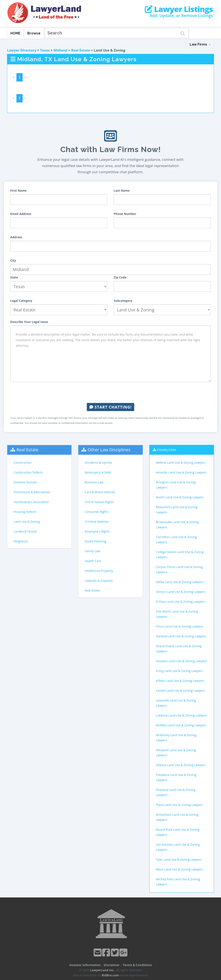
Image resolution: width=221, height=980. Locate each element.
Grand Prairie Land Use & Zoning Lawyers (179, 649)
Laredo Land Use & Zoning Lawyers (180, 691)
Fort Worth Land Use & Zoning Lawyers (177, 614)
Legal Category (21, 301)
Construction (23, 463)
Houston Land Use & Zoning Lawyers (181, 661)
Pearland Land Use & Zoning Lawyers (176, 792)
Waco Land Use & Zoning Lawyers (179, 869)
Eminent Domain (25, 482)
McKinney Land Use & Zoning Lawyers (176, 738)
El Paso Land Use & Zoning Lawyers (180, 602)
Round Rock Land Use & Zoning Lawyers (178, 832)
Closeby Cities (166, 450)
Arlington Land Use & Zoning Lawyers (176, 485)
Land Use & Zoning (27, 522)
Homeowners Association (31, 502)
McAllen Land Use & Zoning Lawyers (181, 725)
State (14, 277)
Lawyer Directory (22, 50)
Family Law (92, 551)
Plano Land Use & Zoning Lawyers (179, 805)
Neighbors (21, 541)
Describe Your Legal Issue (29, 322)
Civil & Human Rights (99, 502)
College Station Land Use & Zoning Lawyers (180, 554)
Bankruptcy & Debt (98, 472)
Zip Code (120, 277)
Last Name (122, 190)
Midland (60, 50)
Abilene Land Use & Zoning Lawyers (181, 463)
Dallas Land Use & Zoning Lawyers (180, 582)
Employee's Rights (97, 531)
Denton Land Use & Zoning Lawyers (181, 592)
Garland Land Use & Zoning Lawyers (181, 636)
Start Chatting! (110, 407)
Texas (45, 50)
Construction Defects (28, 472)
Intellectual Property (99, 571)
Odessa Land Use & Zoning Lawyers (181, 765)
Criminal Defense (97, 522)
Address (16, 237)
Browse (34, 33)
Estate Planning (95, 541)
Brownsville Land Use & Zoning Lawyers (177, 525)
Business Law (94, 482)
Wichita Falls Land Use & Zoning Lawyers (178, 882)
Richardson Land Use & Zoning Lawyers (177, 817)
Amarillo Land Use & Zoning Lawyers (181, 472)
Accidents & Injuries (98, 463)
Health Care (93, 561)
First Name (18, 190)
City (13, 260)
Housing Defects (25, 512)
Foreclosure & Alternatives (32, 492)
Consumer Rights (97, 512)
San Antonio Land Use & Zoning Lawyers (178, 847)
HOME (15, 33)
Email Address (21, 214)
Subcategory (123, 301)
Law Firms (200, 44)
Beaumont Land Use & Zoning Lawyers (177, 510)
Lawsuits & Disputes (99, 581)
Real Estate (81, 50)
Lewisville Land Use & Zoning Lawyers (176, 703)
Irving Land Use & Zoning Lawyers (179, 671)
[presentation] (110, 392)
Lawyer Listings (179, 9)
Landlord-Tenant (25, 531)
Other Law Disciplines (109, 450)
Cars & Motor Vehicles (100, 492)
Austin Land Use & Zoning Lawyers (180, 497)
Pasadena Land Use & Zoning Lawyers (176, 777)
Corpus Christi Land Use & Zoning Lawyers (179, 569)
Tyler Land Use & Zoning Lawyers (179, 859)
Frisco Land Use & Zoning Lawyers (180, 626)
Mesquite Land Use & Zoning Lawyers (176, 753)
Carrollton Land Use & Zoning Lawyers (176, 540)
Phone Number (125, 214)
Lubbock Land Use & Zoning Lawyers (181, 715)
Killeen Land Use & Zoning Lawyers (180, 681)
